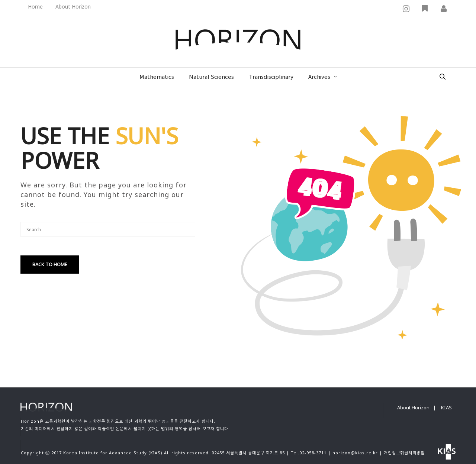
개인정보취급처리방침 (404, 453)
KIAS (446, 407)
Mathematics (157, 77)
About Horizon (73, 7)
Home (35, 7)
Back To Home (50, 264)
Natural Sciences (211, 77)
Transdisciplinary (271, 77)
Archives (319, 77)
